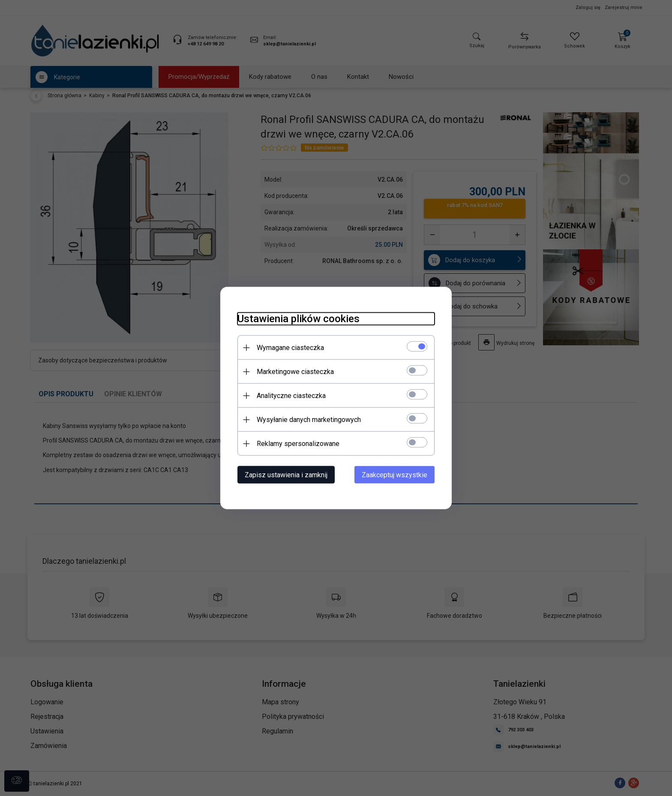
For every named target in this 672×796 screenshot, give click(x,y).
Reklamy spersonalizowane (298, 444)
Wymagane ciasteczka (290, 348)
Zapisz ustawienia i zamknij (286, 475)
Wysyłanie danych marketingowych (309, 420)
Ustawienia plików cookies (298, 319)
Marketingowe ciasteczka (295, 372)
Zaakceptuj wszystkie (394, 475)
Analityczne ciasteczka (291, 396)
